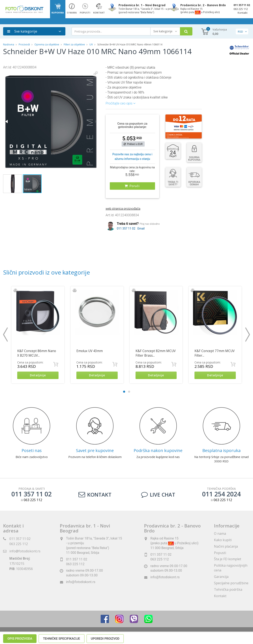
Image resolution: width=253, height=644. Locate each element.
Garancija (221, 577)
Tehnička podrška (228, 589)
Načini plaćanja (226, 546)
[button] (96, 73)
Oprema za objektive (47, 44)
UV (91, 44)
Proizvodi (25, 44)
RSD (240, 32)
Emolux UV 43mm (90, 351)
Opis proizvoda (20, 244)
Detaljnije (38, 375)
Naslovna (9, 44)
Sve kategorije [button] (22, 31)
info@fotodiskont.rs (25, 551)
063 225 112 (241, 9)
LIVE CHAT (158, 495)
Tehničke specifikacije (61, 244)
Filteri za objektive (74, 44)
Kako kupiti (223, 540)
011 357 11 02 (242, 5)
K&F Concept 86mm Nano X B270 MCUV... (37, 353)
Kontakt (243, 13)
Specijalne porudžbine (231, 583)
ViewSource (164, 636)
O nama (220, 533)
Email (141, 228)
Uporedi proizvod (105, 244)
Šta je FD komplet (228, 559)
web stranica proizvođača (123, 209)
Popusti (220, 553)
